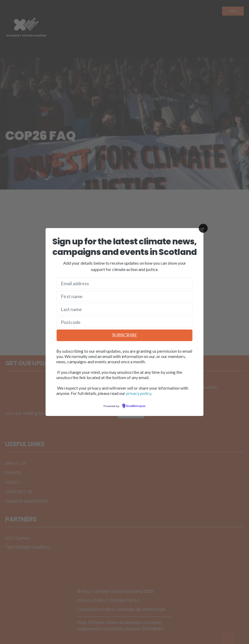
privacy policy (139, 393)
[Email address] (124, 283)
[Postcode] (124, 322)
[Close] (203, 228)
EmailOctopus (136, 406)
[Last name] (124, 309)
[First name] (124, 296)
